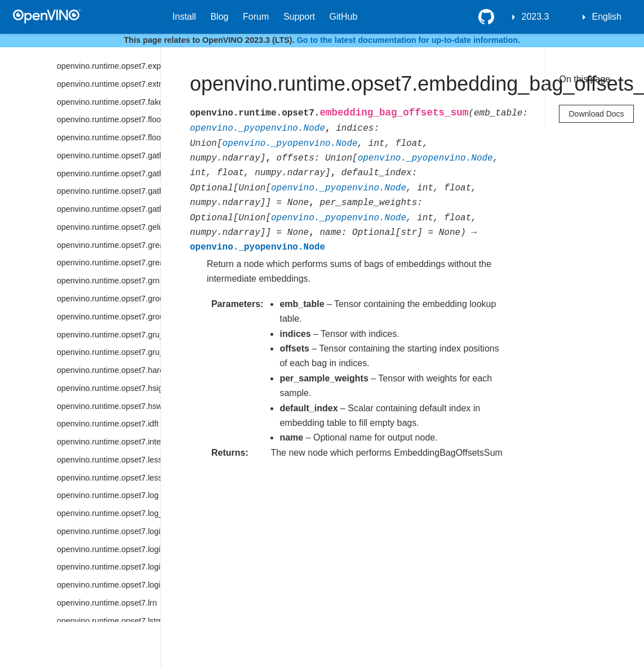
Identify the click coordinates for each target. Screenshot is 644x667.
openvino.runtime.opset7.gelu (109, 227)
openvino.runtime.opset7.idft (108, 424)
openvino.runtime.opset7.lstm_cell (109, 621)
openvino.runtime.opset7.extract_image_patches (109, 84)
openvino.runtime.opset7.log (108, 495)
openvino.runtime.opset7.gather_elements (109, 174)
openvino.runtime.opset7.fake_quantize (109, 102)
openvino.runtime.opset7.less (109, 460)
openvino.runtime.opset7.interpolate (109, 442)
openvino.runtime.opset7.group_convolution (109, 299)
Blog (219, 17)
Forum (256, 17)
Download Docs (596, 114)
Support (299, 17)
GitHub (344, 17)
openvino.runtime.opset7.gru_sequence (109, 352)
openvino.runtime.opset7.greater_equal (109, 263)
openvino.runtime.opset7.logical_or (109, 567)
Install (184, 17)
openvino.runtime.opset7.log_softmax (109, 513)
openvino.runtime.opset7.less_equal (109, 478)
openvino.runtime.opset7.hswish (109, 406)
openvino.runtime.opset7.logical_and (109, 531)
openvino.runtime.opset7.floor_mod (109, 137)
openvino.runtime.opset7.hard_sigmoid (109, 370)
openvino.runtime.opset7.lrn (107, 603)
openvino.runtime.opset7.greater (109, 245)
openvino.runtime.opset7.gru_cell (109, 335)
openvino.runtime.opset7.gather (109, 155)
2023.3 (536, 17)
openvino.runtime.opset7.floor (109, 119)
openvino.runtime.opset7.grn (108, 281)
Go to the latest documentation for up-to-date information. (409, 40)
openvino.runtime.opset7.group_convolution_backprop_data (109, 317)
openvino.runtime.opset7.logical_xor (109, 585)
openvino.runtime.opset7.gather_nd (109, 191)
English (607, 17)
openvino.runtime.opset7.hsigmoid (109, 388)
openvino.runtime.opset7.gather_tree (109, 209)
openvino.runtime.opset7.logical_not (109, 549)
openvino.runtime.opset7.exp (109, 66)
